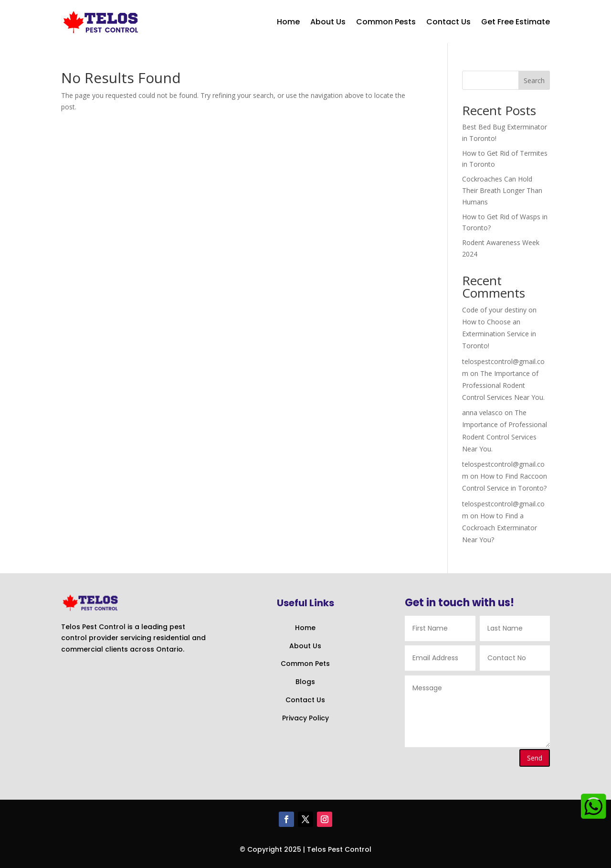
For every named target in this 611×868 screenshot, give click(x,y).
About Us (328, 22)
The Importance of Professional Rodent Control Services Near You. (503, 385)
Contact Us (448, 22)
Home (288, 22)
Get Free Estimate (516, 22)
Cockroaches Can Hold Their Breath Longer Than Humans (502, 190)
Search (534, 80)
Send (535, 758)
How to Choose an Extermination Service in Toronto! (499, 334)
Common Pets (305, 664)
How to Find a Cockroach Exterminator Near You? (500, 528)
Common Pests (386, 22)
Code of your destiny (494, 310)
